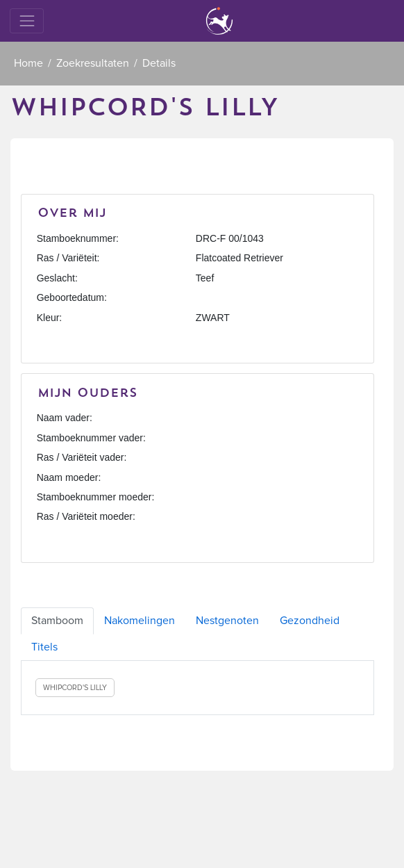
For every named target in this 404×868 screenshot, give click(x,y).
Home (28, 63)
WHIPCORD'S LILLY (75, 688)
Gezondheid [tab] (310, 621)
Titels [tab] (44, 647)
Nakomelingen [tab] (140, 621)
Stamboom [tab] (57, 621)
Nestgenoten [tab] (227, 621)
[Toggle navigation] (27, 21)
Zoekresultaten (93, 63)
